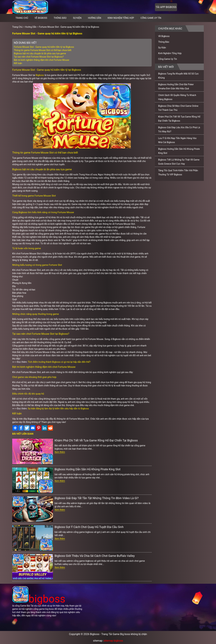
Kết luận (18, 63)
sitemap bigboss (113, 641)
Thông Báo (60, 18)
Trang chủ (22, 18)
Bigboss (40, 75)
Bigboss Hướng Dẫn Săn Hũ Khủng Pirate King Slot (87, 469)
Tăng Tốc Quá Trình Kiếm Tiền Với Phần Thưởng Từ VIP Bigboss (178, 172)
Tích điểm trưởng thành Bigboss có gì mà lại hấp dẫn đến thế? (59, 362)
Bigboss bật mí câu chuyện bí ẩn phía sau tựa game (40, 53)
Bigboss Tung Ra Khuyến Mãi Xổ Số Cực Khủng (178, 76)
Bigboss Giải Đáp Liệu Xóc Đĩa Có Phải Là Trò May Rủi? (179, 129)
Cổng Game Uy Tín (151, 18)
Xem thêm (60, 452)
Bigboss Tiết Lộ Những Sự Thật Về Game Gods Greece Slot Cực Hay (179, 162)
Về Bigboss (41, 18)
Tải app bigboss (166, 7)
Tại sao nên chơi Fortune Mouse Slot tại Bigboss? (39, 57)
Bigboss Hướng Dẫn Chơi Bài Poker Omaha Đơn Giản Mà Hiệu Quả (176, 86)
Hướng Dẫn (95, 18)
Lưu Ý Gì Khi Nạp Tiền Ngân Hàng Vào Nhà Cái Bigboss (177, 140)
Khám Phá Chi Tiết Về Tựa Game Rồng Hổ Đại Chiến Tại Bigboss (96, 440)
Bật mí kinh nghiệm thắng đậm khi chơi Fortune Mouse (41, 60)
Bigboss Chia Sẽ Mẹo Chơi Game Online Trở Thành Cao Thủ (178, 108)
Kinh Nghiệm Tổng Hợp (121, 18)
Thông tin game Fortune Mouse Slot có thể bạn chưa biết (43, 50)
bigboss (39, 599)
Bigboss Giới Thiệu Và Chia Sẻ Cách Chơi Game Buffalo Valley (95, 556)
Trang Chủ (17, 27)
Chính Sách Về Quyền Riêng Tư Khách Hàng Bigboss (177, 97)
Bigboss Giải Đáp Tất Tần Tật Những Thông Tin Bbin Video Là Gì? (97, 498)
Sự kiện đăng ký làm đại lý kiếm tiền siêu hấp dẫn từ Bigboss (58, 409)
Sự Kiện (77, 18)
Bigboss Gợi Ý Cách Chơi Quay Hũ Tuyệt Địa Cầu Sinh (89, 527)
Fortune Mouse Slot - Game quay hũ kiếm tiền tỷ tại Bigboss (69, 27)
